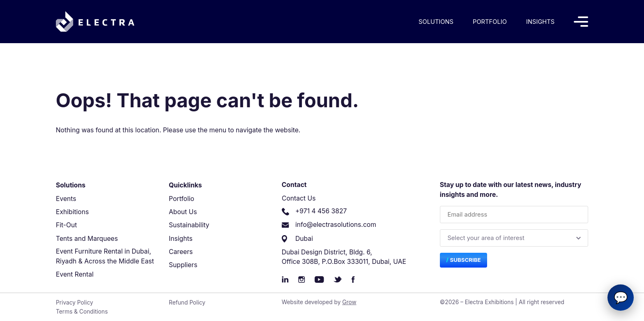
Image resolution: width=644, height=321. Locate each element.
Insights (540, 22)
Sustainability (189, 225)
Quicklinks (185, 185)
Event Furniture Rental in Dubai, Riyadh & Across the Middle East (105, 256)
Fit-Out (66, 225)
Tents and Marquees (87, 239)
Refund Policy (187, 303)
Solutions (436, 22)
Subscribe (466, 260)
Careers (181, 252)
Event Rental (75, 274)
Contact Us (299, 198)
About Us (183, 212)
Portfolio (490, 22)
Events (66, 199)
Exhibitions (72, 212)
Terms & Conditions (82, 312)
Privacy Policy (75, 303)
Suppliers (183, 265)
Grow (349, 302)
